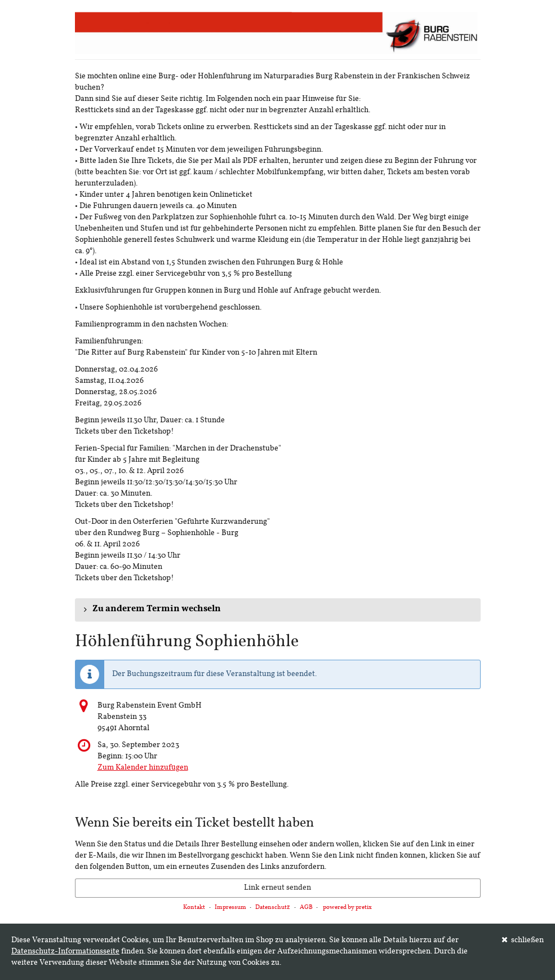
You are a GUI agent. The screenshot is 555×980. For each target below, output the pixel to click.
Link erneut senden (277, 888)
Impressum (230, 908)
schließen (523, 940)
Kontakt (194, 908)
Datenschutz (273, 908)
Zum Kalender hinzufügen (143, 768)
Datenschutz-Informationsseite (65, 952)
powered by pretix (347, 908)
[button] (278, 610)
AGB (306, 908)
